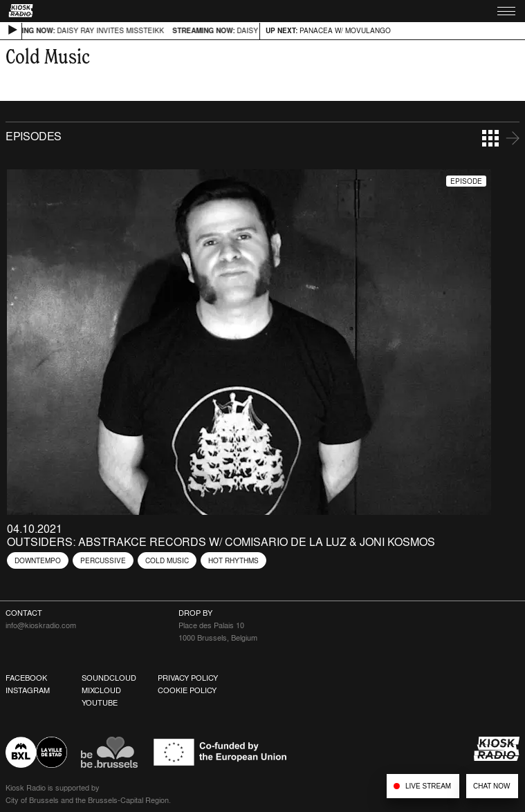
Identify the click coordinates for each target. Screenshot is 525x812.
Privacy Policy (188, 678)
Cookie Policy (187, 690)
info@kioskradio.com (41, 625)
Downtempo (38, 560)
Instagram (28, 690)
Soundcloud (109, 678)
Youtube (100, 703)
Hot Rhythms (233, 560)
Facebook (26, 678)
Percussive (103, 560)
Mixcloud (101, 690)
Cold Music (167, 560)
